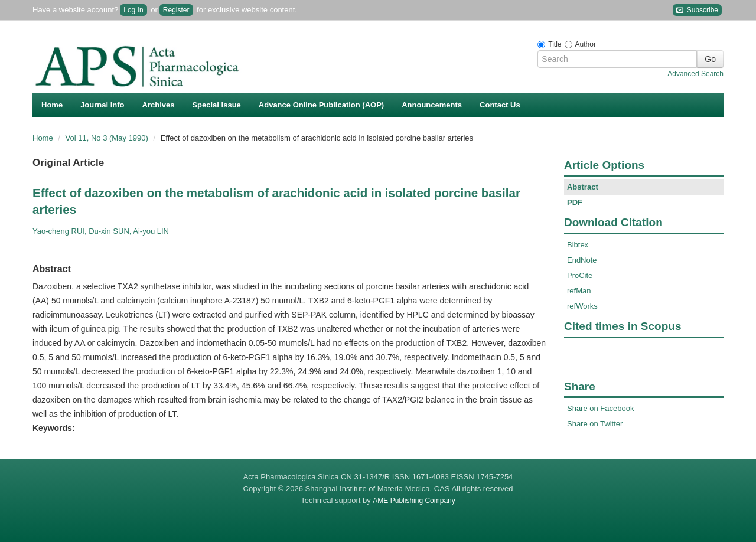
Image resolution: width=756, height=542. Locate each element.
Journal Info (102, 105)
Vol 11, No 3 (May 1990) (108, 138)
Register (176, 10)
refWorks (582, 306)
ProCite (580, 275)
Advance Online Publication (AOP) (321, 105)
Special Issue (216, 105)
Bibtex (578, 245)
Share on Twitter (595, 424)
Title (555, 44)
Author (586, 44)
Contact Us (500, 105)
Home (52, 105)
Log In (133, 10)
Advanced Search (695, 74)
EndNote (582, 260)
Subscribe (697, 10)
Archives (159, 105)
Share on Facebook (600, 408)
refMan (579, 291)
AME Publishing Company (414, 501)
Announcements (432, 105)
